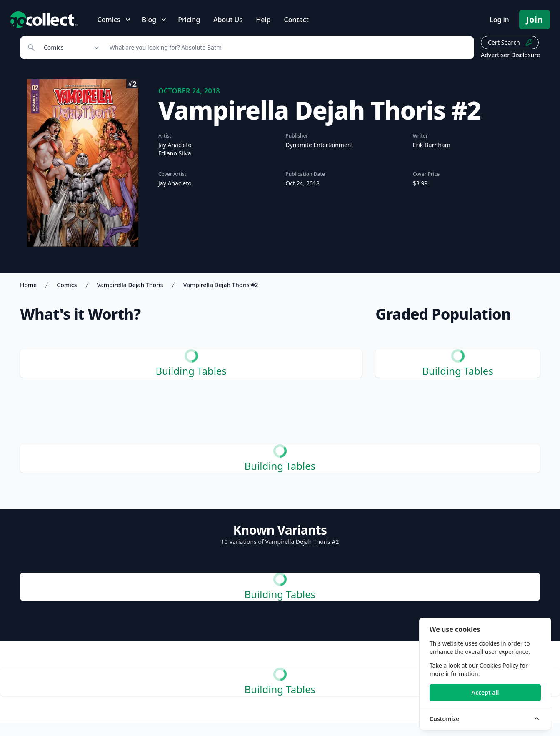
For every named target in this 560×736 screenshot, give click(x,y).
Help (263, 20)
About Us (228, 20)
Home (28, 285)
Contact (296, 20)
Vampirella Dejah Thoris (130, 285)
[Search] (287, 48)
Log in (499, 20)
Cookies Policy (499, 665)
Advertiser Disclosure (510, 55)
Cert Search (511, 43)
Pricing (189, 20)
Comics (67, 285)
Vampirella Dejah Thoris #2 (221, 285)
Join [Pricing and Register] (535, 19)
